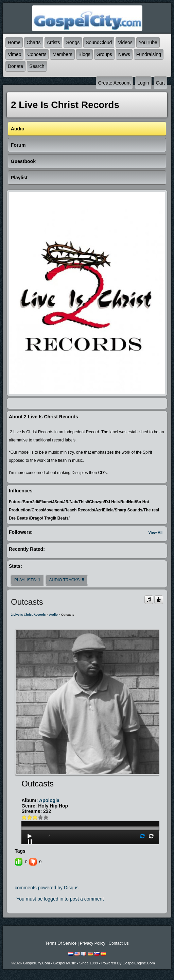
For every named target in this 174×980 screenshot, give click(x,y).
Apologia (49, 800)
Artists (54, 42)
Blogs (84, 54)
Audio (53, 615)
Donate (15, 66)
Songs (73, 42)
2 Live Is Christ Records (28, 615)
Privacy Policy (93, 943)
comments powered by (47, 888)
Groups (104, 54)
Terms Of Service (61, 943)
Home (14, 42)
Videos (125, 42)
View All (155, 532)
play (90, 809)
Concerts (37, 54)
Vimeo (14, 54)
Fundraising (149, 54)
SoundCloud (99, 42)
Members (62, 54)
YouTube (148, 42)
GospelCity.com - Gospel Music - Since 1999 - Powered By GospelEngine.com (89, 963)
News (124, 54)
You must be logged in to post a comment (60, 899)
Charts (33, 42)
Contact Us (118, 943)
